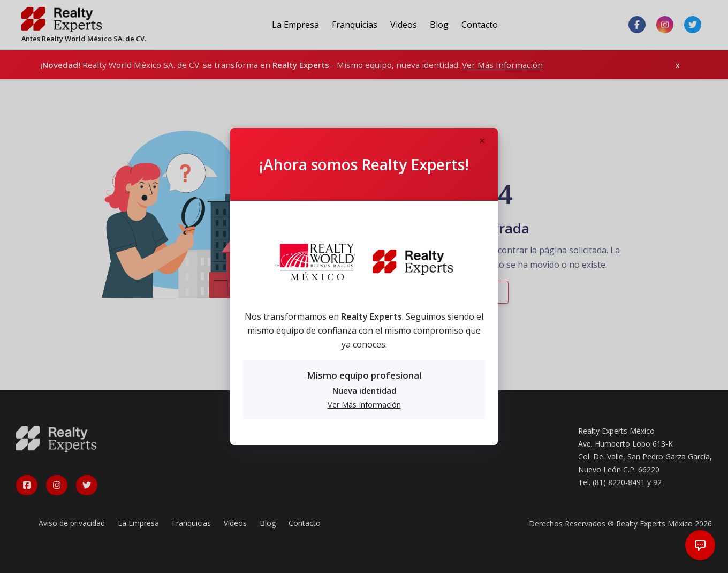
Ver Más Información (364, 405)
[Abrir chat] (700, 545)
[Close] (482, 141)
